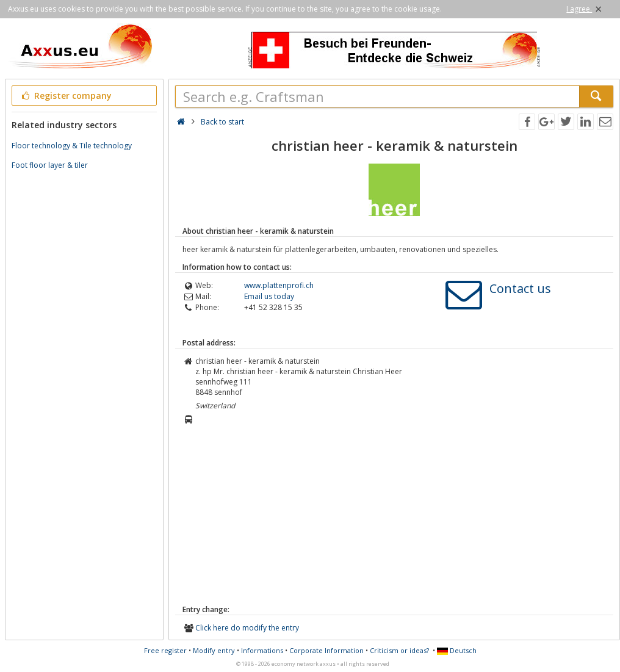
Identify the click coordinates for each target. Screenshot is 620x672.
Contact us (520, 288)
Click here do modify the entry (247, 628)
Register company (66, 96)
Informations (262, 650)
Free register (165, 650)
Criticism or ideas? (399, 650)
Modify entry (214, 650)
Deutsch (457, 650)
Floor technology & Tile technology (72, 146)
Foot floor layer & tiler (50, 165)
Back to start (222, 122)
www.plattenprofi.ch (279, 285)
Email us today (269, 296)
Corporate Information (326, 650)
